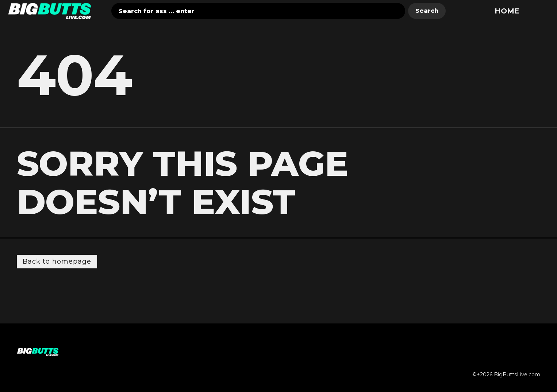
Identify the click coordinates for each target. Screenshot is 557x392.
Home (507, 11)
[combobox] (258, 11)
